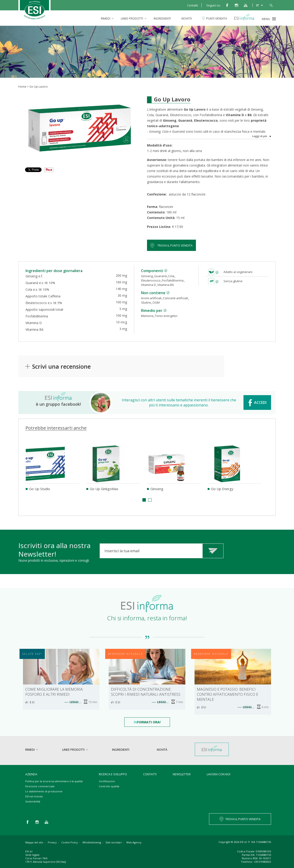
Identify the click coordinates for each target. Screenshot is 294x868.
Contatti (193, 5)
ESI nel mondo (34, 796)
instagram (236, 5)
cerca (271, 5)
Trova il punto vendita (175, 245)
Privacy (52, 842)
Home (22, 87)
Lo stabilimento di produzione (44, 791)
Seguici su (213, 5)
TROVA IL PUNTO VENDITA (243, 819)
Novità (187, 18)
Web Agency (134, 842)
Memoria (147, 316)
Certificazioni (107, 781)
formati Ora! (147, 722)
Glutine (146, 302)
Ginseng (147, 276)
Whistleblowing (92, 842)
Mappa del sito (34, 842)
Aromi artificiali (151, 298)
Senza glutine (233, 281)
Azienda (31, 774)
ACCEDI (260, 402)
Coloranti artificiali (175, 298)
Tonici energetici (166, 316)
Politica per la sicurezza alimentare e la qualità (54, 781)
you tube (246, 5)
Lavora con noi (219, 774)
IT (258, 5)
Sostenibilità (33, 801)
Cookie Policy (70, 842)
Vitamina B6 (165, 285)
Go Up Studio (40, 489)
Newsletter (182, 774)
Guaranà (160, 276)
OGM (156, 302)
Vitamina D (148, 285)
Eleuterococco (151, 280)
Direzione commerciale (40, 786)
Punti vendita (217, 18)
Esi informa (246, 18)
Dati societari (114, 842)
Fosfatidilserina (173, 280)
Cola (171, 276)
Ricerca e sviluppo (113, 774)
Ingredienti (162, 18)
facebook (227, 5)
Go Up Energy (222, 489)
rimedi (106, 18)
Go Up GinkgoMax (104, 489)
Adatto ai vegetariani (238, 272)
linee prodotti (132, 18)
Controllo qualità (109, 786)
